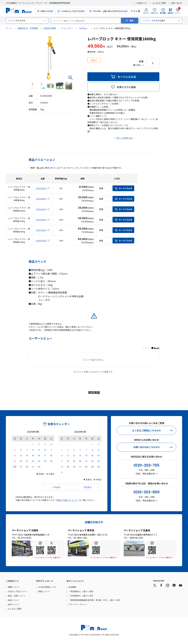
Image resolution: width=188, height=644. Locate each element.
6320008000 (41, 199)
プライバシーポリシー (78, 604)
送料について (14, 604)
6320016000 (41, 220)
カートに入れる (127, 77)
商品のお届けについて (67, 500)
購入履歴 (163, 13)
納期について (14, 587)
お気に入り (155, 13)
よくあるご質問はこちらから (147, 430)
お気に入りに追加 (126, 87)
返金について (14, 600)
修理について (44, 591)
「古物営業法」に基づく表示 (81, 596)
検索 (131, 21)
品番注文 (171, 13)
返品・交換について (17, 596)
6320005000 (41, 188)
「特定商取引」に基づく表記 (81, 591)
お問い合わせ (176, 3)
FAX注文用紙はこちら (47, 587)
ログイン (146, 13)
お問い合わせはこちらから (147, 447)
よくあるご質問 (159, 3)
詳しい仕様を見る (125, 138)
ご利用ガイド (142, 3)
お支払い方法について (17, 591)
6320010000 (41, 209)
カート (177, 11)
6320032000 (41, 241)
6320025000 (41, 230)
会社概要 (72, 587)
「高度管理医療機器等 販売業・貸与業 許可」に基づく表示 (94, 600)
